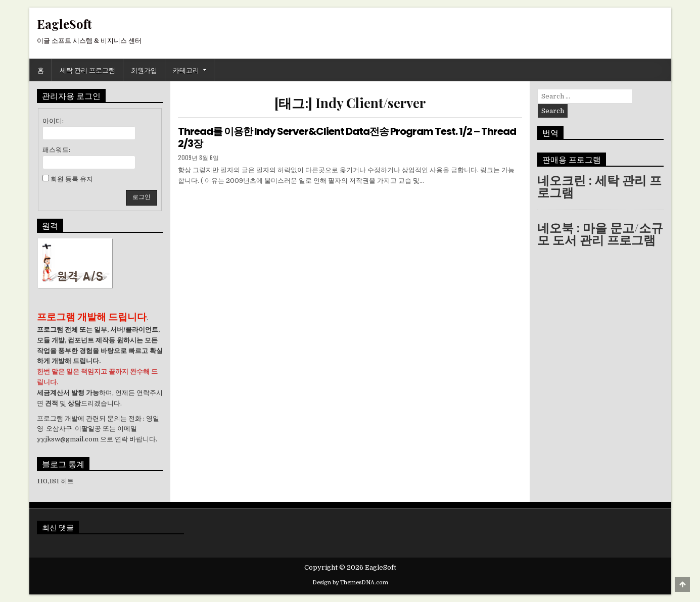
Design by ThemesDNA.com (350, 583)
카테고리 (186, 70)
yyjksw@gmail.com (68, 439)
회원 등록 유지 (72, 179)
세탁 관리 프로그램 (87, 70)
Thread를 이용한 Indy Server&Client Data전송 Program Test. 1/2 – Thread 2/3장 (347, 137)
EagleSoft (64, 24)
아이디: (53, 121)
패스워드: (56, 150)
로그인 (142, 197)
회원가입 (144, 70)
